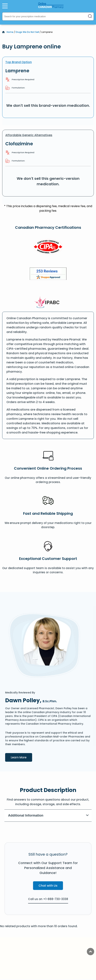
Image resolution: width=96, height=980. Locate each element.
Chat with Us (48, 886)
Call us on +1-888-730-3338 (48, 899)
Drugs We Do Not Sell (27, 32)
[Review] (48, 274)
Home (10, 32)
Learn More (21, 757)
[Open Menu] (5, 6)
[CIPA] (48, 247)
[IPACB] (48, 302)
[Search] (90, 16)
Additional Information (48, 815)
